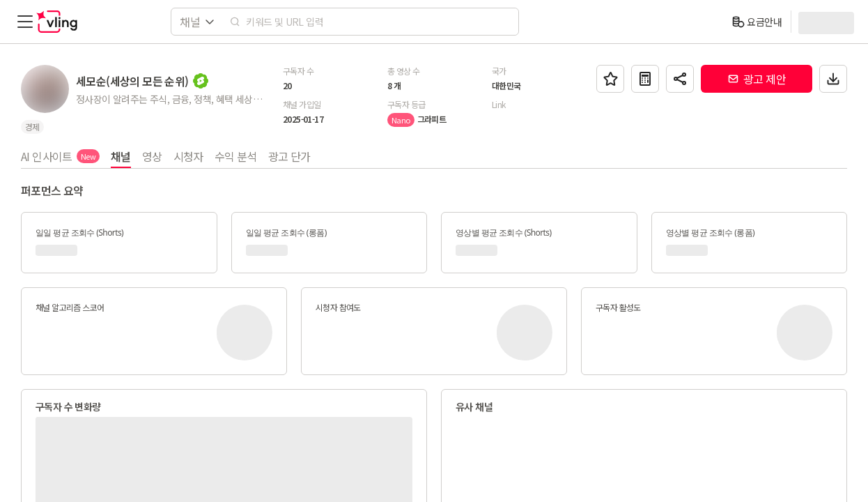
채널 (121, 156)
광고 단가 (289, 156)
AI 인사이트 (60, 156)
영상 (152, 156)
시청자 (188, 156)
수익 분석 (236, 156)
